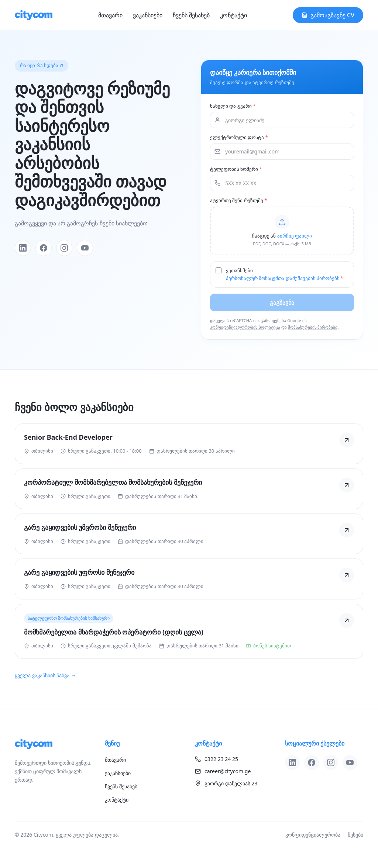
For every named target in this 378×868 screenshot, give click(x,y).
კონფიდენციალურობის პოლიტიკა (245, 327)
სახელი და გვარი (233, 106)
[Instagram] (64, 248)
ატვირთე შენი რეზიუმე (238, 200)
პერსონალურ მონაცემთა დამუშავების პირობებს (283, 278)
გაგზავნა (282, 302)
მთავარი (110, 15)
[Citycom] (34, 15)
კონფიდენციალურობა (313, 835)
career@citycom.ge (223, 771)
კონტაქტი (233, 15)
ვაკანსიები (148, 15)
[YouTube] (85, 248)
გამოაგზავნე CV (328, 15)
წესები (355, 835)
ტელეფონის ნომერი (236, 169)
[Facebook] (44, 248)
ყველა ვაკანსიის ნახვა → (45, 675)
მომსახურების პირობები (313, 327)
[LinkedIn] (23, 248)
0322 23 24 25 (217, 759)
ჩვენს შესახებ (191, 15)
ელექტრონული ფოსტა (239, 137)
